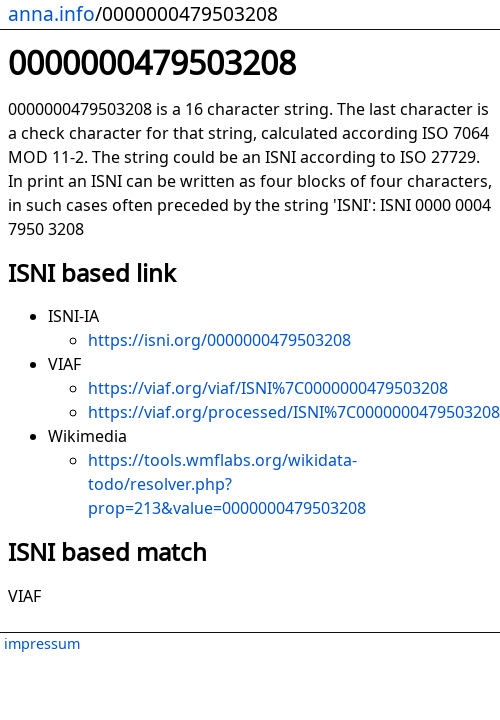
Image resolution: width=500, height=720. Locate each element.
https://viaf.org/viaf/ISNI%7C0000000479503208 (268, 388)
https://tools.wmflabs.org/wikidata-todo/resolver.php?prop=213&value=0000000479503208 (227, 484)
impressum (42, 643)
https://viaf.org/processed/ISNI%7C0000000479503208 (294, 412)
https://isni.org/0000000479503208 (219, 340)
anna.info (51, 13)
